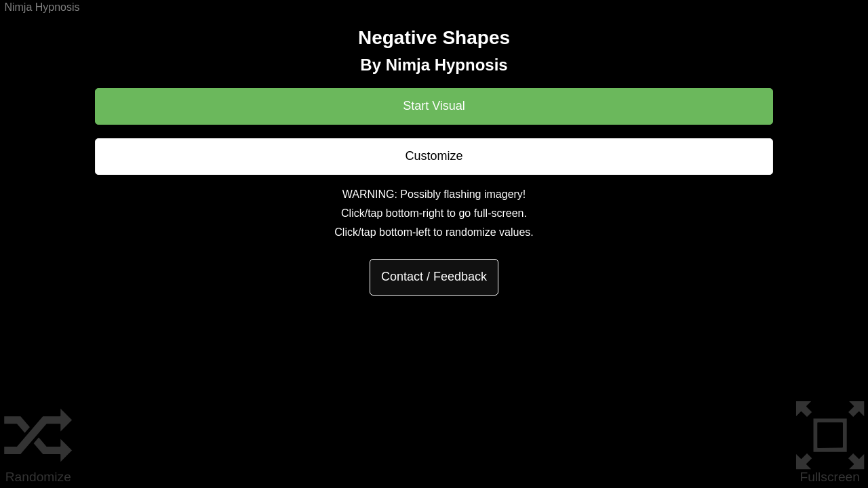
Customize (434, 156)
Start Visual (434, 106)
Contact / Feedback (434, 277)
